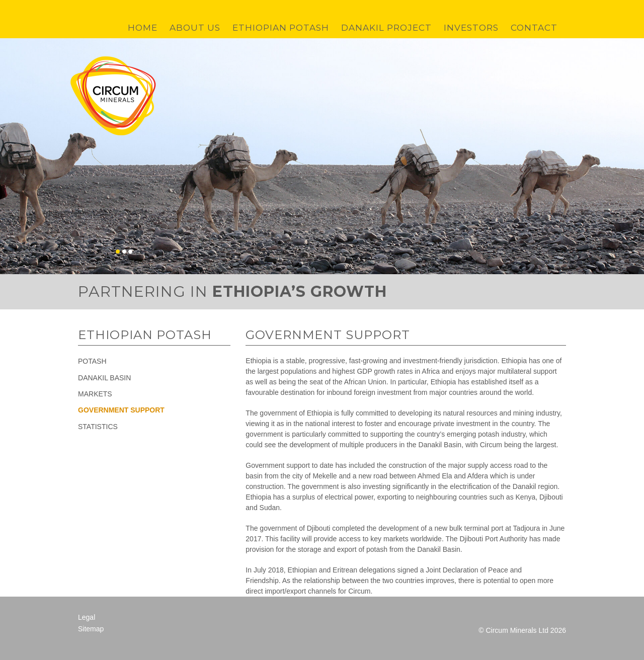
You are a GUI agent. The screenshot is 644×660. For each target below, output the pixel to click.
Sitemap (91, 629)
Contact (534, 28)
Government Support (121, 410)
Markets (95, 394)
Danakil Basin (104, 378)
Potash (92, 361)
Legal (87, 617)
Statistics (98, 427)
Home (143, 28)
